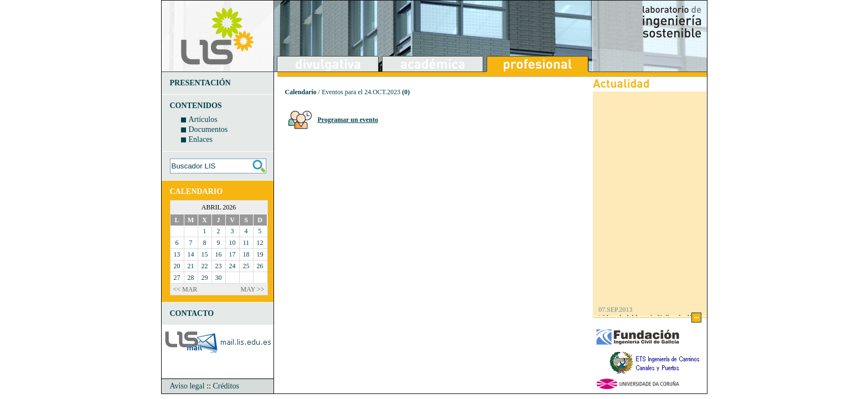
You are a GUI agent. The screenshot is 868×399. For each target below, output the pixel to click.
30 (219, 278)
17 (232, 254)
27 (177, 278)
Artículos (203, 119)
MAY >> (253, 289)
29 (205, 278)
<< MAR (185, 289)
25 (246, 266)
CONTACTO (192, 313)
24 (232, 266)
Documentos (208, 129)
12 (260, 243)
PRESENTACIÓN (200, 83)
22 (205, 266)
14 (191, 254)
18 (246, 254)
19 (260, 254)
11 (246, 243)
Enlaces (201, 139)
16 (219, 254)
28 (191, 278)
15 (205, 254)
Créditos (226, 386)
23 (219, 266)
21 (191, 266)
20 (177, 266)
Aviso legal (187, 386)
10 (232, 243)
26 (260, 266)
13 (177, 254)
